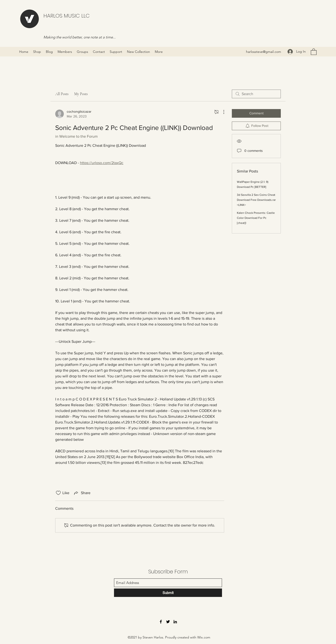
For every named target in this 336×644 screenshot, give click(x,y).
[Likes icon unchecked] (58, 493)
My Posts (81, 94)
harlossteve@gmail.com (264, 52)
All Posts (62, 94)
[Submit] (168, 593)
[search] (256, 94)
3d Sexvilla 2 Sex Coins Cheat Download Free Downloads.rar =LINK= (256, 200)
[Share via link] (82, 493)
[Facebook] (161, 622)
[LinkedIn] (175, 622)
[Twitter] (168, 622)
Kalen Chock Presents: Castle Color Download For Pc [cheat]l (256, 218)
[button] (314, 52)
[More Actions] (221, 112)
